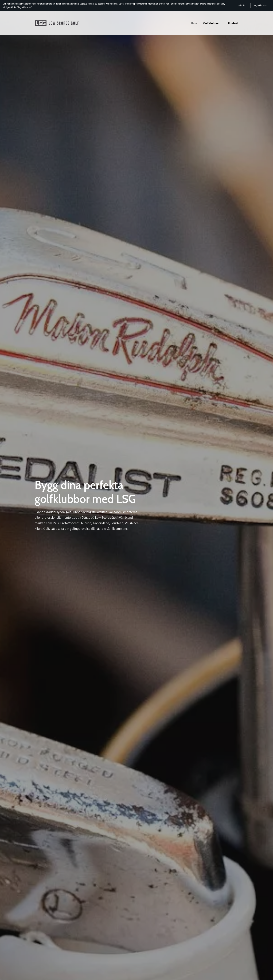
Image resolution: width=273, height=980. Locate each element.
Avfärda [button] (241, 6)
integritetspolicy (132, 4)
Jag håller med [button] (260, 6)
